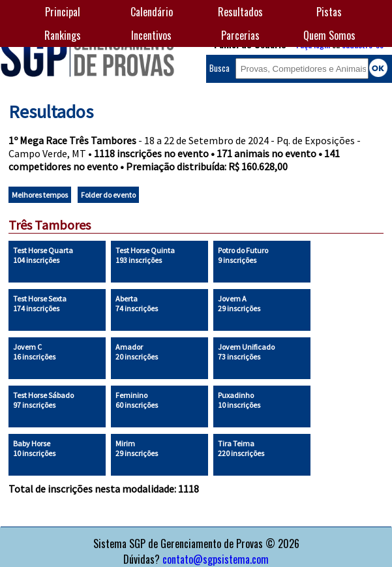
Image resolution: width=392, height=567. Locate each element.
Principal (63, 12)
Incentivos (151, 35)
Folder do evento (108, 195)
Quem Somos (329, 35)
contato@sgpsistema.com (216, 559)
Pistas (329, 12)
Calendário (152, 12)
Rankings (63, 35)
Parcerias (240, 35)
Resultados (240, 12)
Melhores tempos (40, 195)
